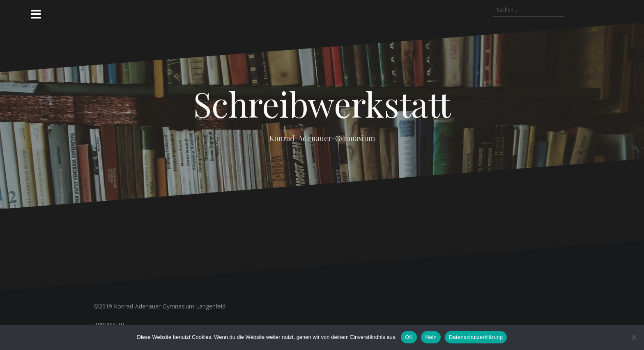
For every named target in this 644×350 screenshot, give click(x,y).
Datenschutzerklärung (476, 337)
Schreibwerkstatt (322, 104)
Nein (431, 337)
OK (409, 337)
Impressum (109, 324)
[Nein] (634, 337)
